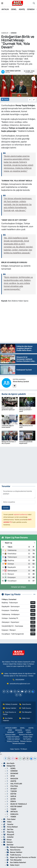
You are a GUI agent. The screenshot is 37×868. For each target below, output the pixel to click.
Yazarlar (8, 824)
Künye (7, 840)
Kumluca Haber (9, 735)
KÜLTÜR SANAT (15, 806)
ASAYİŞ (22, 9)
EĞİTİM (11, 794)
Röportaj (8, 832)
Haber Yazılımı (15, 749)
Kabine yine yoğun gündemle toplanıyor (8, 409)
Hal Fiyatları (26, 739)
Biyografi (9, 834)
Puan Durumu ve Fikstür (9, 713)
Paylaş (5, 99)
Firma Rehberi (11, 827)
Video (7, 822)
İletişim (8, 842)
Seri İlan (8, 829)
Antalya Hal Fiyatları (12, 737)
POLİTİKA (12, 786)
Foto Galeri (9, 819)
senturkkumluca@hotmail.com (20, 684)
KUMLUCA (12, 814)
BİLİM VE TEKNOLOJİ (17, 804)
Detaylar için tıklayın (18, 587)
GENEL (14, 9)
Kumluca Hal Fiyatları (25, 735)
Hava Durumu (25, 704)
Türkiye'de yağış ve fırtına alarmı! (8, 426)
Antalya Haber (27, 737)
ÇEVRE (11, 799)
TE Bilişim (24, 749)
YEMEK (11, 817)
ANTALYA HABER (10, 728)
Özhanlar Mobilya (26, 741)
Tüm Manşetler (25, 712)
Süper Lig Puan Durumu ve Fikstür (21, 857)
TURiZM (19, 732)
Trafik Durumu (25, 708)
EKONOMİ (9, 732)
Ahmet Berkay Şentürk (21, 382)
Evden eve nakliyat (12, 739)
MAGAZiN (17, 730)
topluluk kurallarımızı (21, 515)
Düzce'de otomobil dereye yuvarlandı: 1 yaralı (26, 410)
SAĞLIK (27, 730)
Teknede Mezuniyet (19, 743)
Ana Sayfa (9, 763)
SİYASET (12, 789)
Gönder (6, 508)
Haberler (5, 33)
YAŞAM (11, 809)
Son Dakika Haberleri (8, 719)
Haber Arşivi (25, 718)
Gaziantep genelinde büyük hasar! (26, 442)
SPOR (9, 730)
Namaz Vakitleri (10, 708)
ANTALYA (5, 9)
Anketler (8, 837)
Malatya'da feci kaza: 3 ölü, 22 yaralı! (9, 442)
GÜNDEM (31, 9)
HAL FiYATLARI (14, 784)
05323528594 (20, 680)
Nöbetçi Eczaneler (10, 704)
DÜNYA (28, 732)
